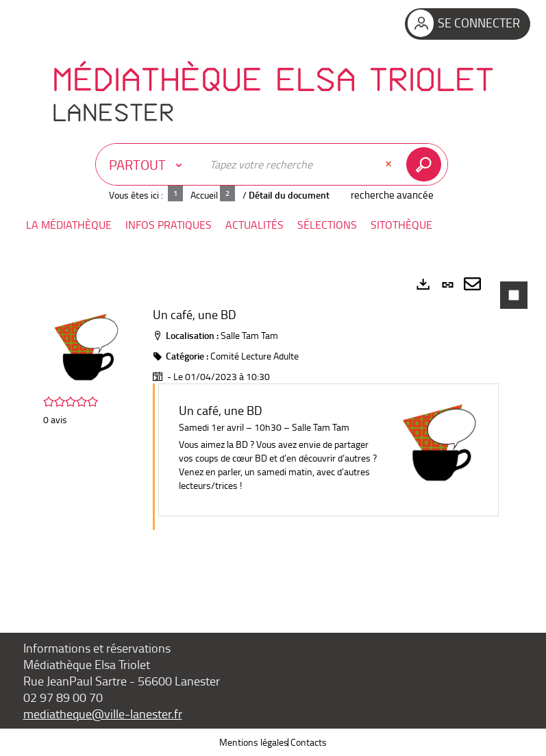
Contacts (309, 742)
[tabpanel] (273, 432)
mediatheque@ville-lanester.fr (103, 714)
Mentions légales (254, 742)
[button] (69, 225)
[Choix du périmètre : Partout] (149, 164)
